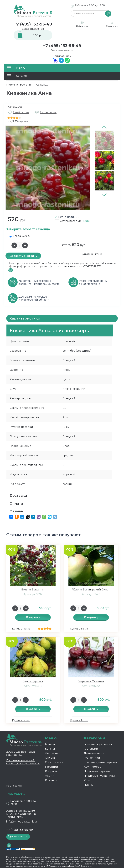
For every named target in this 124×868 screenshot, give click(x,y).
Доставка (18, 495)
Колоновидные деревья (100, 762)
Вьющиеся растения (98, 744)
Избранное (82, 26)
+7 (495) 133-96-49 (33, 24)
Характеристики (25, 318)
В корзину (33, 617)
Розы (87, 780)
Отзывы (17, 511)
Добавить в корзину (23, 256)
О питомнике (54, 762)
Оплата (16, 503)
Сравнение (112, 26)
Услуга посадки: (75, 221)
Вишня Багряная (33, 590)
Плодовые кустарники (99, 776)
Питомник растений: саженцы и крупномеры (23, 762)
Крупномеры (93, 767)
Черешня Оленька (91, 681)
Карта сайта (14, 786)
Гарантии (52, 767)
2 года (20, 236)
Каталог (50, 749)
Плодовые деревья (97, 771)
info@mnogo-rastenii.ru (22, 822)
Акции (50, 776)
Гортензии (91, 749)
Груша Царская (33, 681)
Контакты (51, 780)
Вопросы (51, 771)
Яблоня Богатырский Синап (91, 590)
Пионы (89, 785)
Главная (50, 744)
